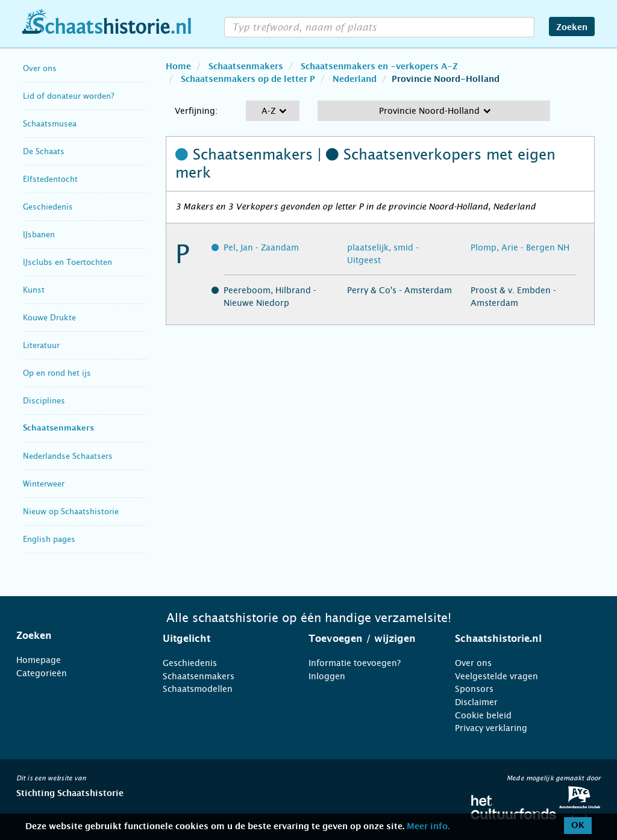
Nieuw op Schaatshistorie (71, 512)
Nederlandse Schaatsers (68, 456)
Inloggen (327, 676)
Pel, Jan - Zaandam (261, 247)
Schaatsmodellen (198, 689)
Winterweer (44, 484)
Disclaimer (476, 702)
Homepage (39, 660)
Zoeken (572, 28)
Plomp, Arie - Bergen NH (520, 247)
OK (578, 826)
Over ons (40, 68)
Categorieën (42, 673)
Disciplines (44, 401)
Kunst (34, 290)
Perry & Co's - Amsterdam (399, 290)
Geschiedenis (48, 207)
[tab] (74, 636)
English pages (49, 539)
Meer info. (428, 827)
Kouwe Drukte (49, 318)
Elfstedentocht (50, 179)
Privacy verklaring (491, 728)
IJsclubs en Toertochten (67, 262)
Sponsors (474, 689)
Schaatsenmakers (58, 428)
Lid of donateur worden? (68, 96)
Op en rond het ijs (57, 373)
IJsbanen (39, 235)
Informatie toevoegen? (355, 663)
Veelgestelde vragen (496, 676)
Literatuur (41, 345)
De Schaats (44, 151)
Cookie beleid (483, 715)
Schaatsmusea (50, 124)
